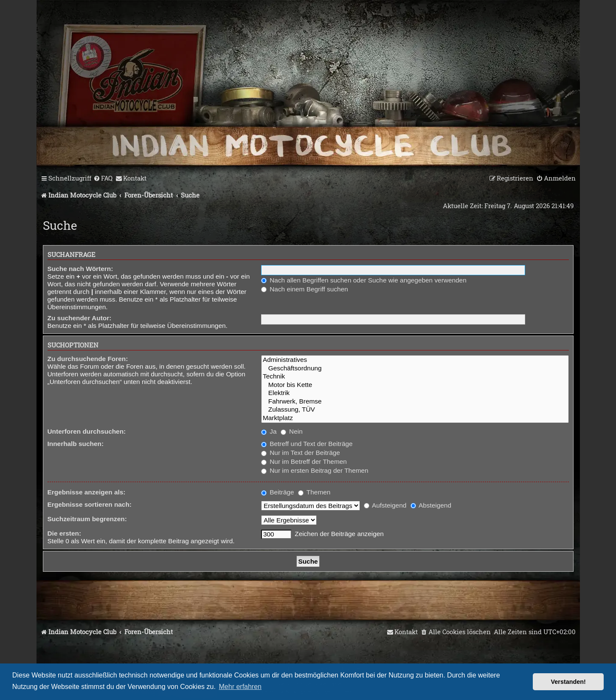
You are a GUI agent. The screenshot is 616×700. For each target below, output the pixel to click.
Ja (269, 431)
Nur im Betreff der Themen (304, 461)
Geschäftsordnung (415, 368)
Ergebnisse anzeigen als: (87, 492)
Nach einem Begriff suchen (305, 289)
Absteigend (431, 505)
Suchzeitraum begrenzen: (87, 519)
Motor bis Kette (415, 385)
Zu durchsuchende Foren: (88, 359)
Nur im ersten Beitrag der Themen (315, 470)
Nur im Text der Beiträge (301, 453)
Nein (292, 431)
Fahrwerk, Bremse (415, 402)
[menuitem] (103, 178)
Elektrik (415, 393)
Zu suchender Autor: (80, 318)
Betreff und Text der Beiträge (307, 444)
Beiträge (278, 492)
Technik (415, 377)
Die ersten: (65, 533)
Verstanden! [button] (568, 682)
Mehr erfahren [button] (240, 687)
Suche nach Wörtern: (80, 269)
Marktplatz (415, 418)
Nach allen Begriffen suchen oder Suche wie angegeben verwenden (364, 280)
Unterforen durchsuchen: (87, 431)
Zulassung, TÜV (415, 410)
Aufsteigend (385, 505)
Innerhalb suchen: (76, 444)
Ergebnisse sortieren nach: (90, 504)
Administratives (415, 360)
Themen (314, 492)
